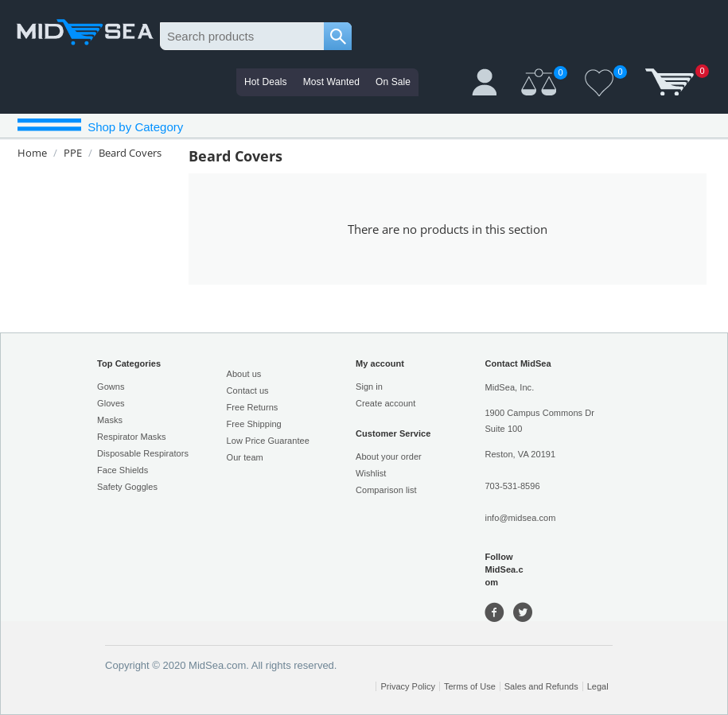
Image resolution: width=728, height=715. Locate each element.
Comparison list (386, 490)
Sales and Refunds (541, 686)
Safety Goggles (127, 487)
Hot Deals (266, 82)
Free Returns (253, 407)
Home (32, 153)
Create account (385, 403)
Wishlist (371, 473)
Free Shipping (254, 424)
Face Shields (123, 470)
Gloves (111, 403)
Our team (245, 457)
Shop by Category (134, 127)
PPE (73, 153)
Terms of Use (470, 686)
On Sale (393, 82)
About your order (389, 457)
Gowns (111, 387)
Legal (598, 686)
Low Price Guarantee (268, 441)
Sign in (369, 387)
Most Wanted (331, 82)
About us (244, 374)
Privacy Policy (407, 686)
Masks (110, 420)
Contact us (248, 391)
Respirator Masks (131, 437)
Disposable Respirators (143, 453)
